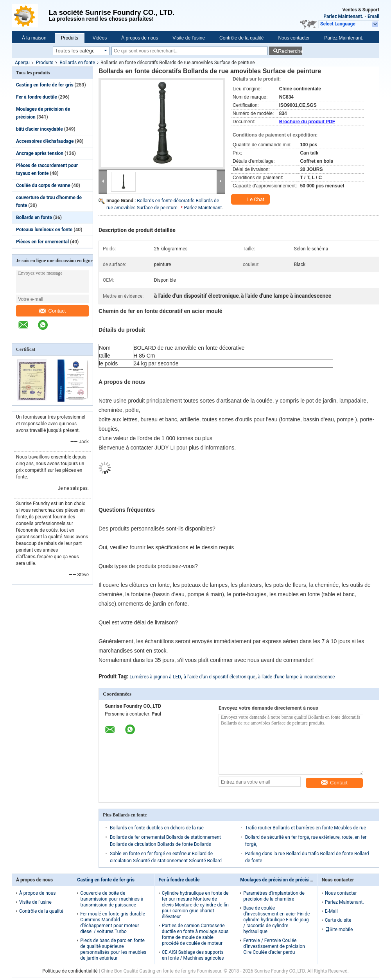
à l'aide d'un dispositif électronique (219, 677)
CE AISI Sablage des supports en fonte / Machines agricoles (193, 955)
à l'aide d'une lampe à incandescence (296, 677)
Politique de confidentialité (70, 971)
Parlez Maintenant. (343, 16)
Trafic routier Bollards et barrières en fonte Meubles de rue (306, 828)
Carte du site (338, 920)
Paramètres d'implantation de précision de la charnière (274, 896)
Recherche (290, 51)
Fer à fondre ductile (37, 97)
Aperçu (22, 63)
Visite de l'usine (189, 38)
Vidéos (100, 38)
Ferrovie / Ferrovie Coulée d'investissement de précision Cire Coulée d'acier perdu (274, 946)
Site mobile (339, 930)
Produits (70, 38)
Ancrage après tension (40, 153)
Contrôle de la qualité (241, 38)
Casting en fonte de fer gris (45, 85)
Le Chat (251, 200)
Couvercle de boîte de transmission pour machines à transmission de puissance (112, 899)
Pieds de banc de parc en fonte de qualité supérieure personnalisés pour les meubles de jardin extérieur (113, 949)
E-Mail (331, 911)
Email (373, 16)
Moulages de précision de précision (277, 880)
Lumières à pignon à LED (155, 677)
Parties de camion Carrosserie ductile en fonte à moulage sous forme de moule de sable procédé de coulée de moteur (195, 934)
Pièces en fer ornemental (42, 242)
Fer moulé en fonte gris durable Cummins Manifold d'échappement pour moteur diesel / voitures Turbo (113, 923)
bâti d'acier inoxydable (39, 129)
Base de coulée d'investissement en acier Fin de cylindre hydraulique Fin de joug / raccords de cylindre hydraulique (276, 920)
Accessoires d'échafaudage (45, 141)
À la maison (34, 38)
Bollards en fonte (77, 63)
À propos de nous (140, 38)
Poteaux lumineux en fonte (44, 230)
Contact (53, 311)
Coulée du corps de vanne (43, 185)
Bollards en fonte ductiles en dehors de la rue (157, 828)
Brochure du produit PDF (307, 122)
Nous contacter (294, 38)
